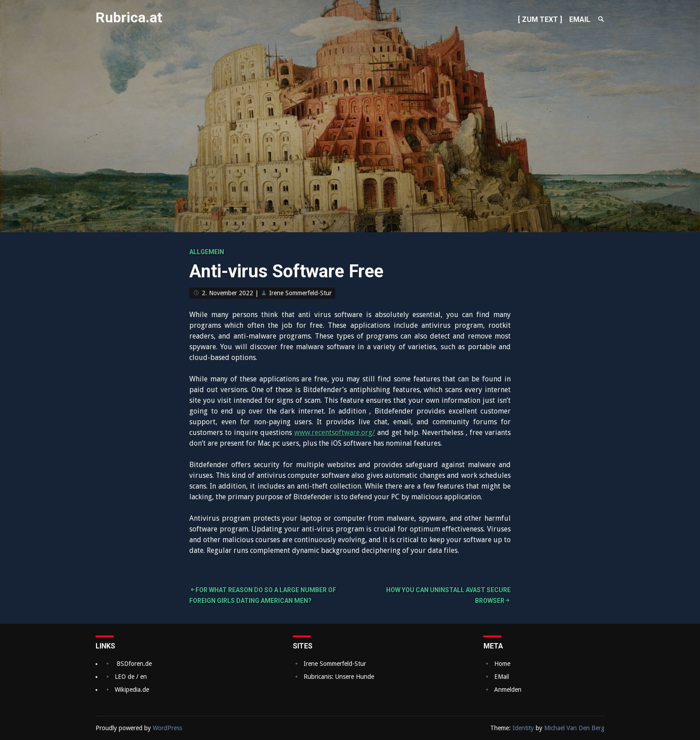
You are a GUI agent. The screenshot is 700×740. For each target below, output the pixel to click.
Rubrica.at (129, 17)
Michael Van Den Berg (574, 728)
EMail (502, 677)
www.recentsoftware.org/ (335, 433)
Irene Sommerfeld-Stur (300, 293)
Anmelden (508, 690)
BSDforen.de (134, 664)
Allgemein (207, 252)
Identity (523, 728)
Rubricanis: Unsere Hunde (339, 677)
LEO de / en (131, 677)
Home (502, 664)
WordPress (167, 728)
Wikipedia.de (132, 690)
